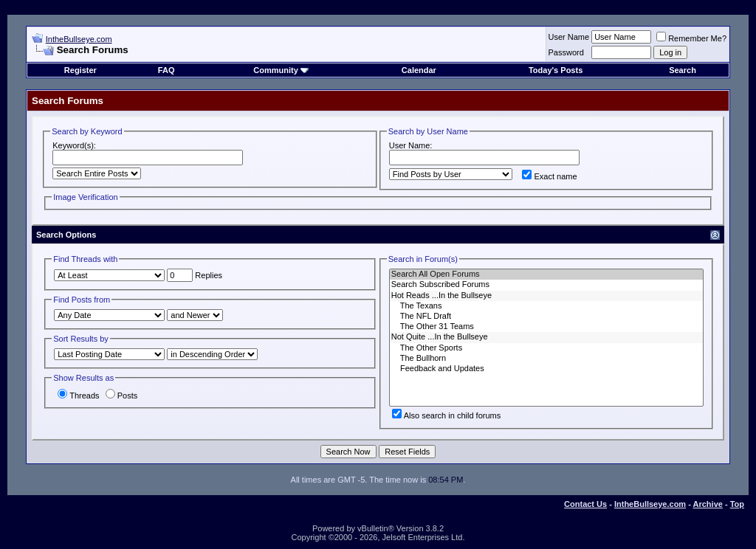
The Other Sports (546, 348)
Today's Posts (556, 70)
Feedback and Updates (546, 369)
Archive (708, 504)
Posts (122, 396)
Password (566, 52)
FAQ (166, 70)
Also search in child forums (446, 415)
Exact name (549, 176)
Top (737, 504)
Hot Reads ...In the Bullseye (546, 296)
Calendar (419, 70)
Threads (78, 396)
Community (281, 70)
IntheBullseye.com (79, 39)
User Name (569, 37)
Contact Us (585, 504)
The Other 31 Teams (546, 327)
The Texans (546, 306)
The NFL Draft (546, 317)
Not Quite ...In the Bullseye (546, 337)
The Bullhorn (546, 359)
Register (80, 70)
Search (683, 70)
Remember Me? (691, 38)
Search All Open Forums (546, 274)
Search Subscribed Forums (546, 285)
